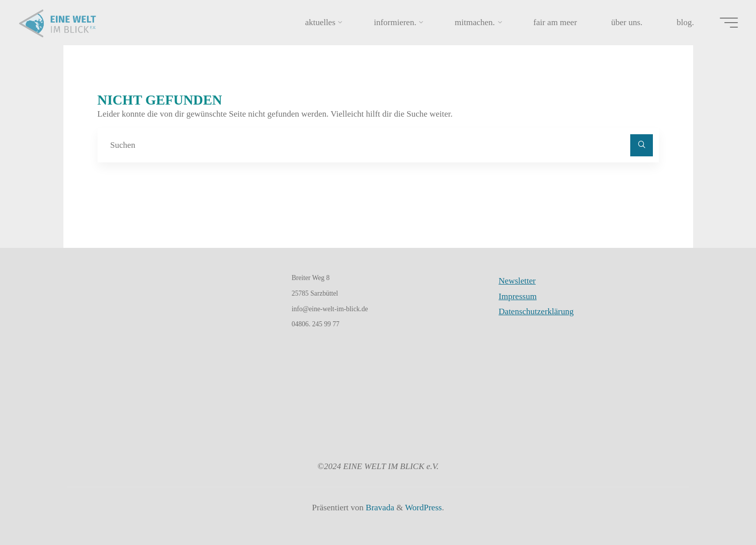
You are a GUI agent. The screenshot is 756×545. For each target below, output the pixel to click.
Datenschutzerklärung (536, 311)
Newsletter (517, 281)
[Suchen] (641, 145)
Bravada (379, 508)
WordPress (423, 508)
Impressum (518, 296)
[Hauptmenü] (726, 23)
